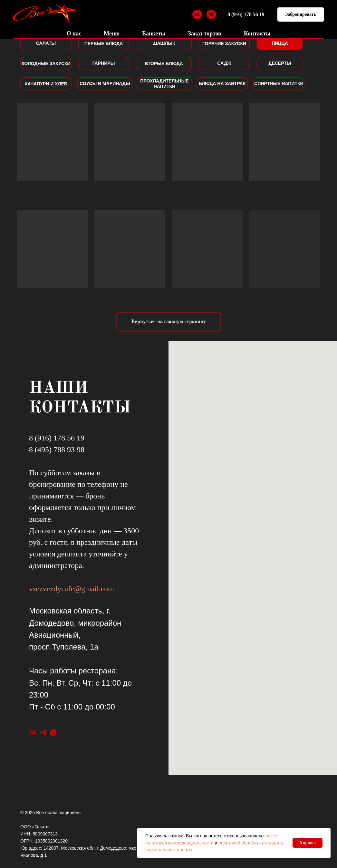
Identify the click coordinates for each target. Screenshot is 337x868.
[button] (301, 15)
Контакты (257, 34)
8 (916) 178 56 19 (246, 14)
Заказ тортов (205, 34)
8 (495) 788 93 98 (57, 449)
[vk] (197, 14)
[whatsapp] (53, 733)
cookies (271, 836)
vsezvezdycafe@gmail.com (72, 589)
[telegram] (211, 14)
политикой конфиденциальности (179, 843)
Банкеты (154, 34)
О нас (74, 34)
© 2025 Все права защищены (51, 813)
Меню (112, 34)
